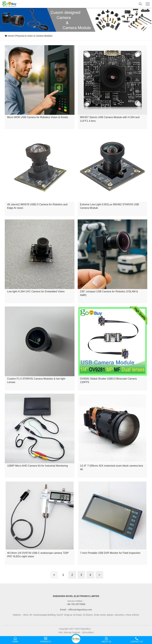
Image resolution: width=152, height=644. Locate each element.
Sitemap (67, 632)
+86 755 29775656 (76, 604)
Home (9, 36)
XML (61, 632)
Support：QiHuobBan (83, 632)
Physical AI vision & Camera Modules (33, 36)
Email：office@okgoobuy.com (76, 610)
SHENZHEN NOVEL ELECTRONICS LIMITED (76, 596)
